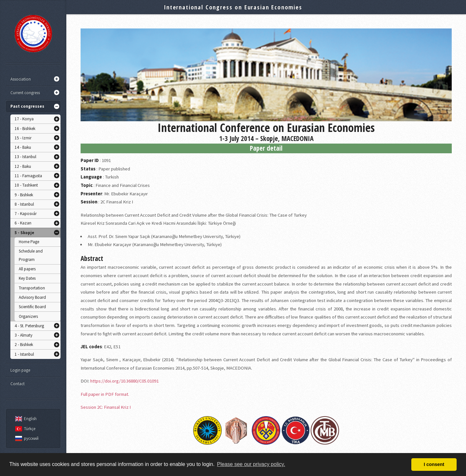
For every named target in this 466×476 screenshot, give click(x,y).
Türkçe (24, 429)
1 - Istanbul (24, 354)
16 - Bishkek (25, 129)
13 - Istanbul (25, 157)
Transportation (32, 288)
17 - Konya (24, 119)
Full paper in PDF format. (105, 394)
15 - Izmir (23, 138)
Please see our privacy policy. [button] (251, 464)
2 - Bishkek (24, 345)
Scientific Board (32, 307)
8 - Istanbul (24, 204)
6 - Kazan (23, 223)
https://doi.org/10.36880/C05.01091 (124, 381)
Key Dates (27, 278)
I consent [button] (434, 464)
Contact (17, 384)
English (25, 419)
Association (21, 79)
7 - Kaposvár (26, 214)
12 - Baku (23, 166)
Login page (20, 370)
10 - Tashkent (26, 185)
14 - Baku (23, 147)
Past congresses (27, 106)
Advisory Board (32, 297)
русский (26, 438)
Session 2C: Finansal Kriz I (106, 407)
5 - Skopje (24, 233)
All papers (27, 269)
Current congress (25, 93)
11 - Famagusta (28, 176)
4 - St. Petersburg (29, 326)
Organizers (28, 316)
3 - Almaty (23, 335)
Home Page (29, 242)
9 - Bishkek (24, 195)
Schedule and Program (31, 255)
